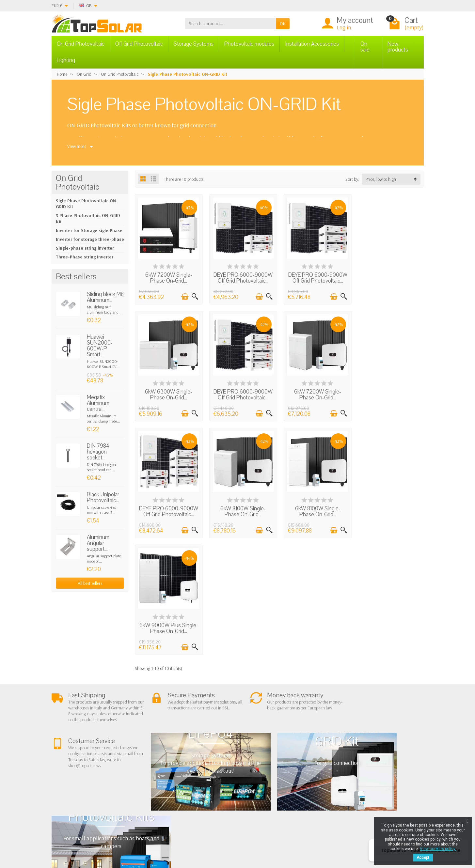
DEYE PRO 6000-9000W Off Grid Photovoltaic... (242, 280)
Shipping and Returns (163, 771)
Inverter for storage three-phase (90, 239)
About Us (152, 754)
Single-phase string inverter (85, 248)
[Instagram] (164, 837)
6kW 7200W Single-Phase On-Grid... (168, 277)
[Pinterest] (149, 837)
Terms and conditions (164, 763)
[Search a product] (230, 23)
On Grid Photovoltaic (81, 44)
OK (283, 23)
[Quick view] (194, 296)
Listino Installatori (160, 787)
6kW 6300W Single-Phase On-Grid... (390, 277)
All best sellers (90, 583)
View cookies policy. (438, 849)
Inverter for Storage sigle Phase (89, 230)
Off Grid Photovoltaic (139, 44)
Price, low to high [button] (381, 179)
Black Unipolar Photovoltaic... (103, 497)
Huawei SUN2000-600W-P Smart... (100, 346)
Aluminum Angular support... (98, 543)
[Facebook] (119, 837)
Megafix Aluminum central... (98, 403)
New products (398, 47)
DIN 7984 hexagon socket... (98, 452)
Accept (423, 858)
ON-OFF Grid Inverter (234, 779)
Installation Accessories (312, 44)
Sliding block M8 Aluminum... (105, 297)
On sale (365, 47)
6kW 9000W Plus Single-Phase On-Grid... (242, 510)
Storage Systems (194, 44)
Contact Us (294, 777)
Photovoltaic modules (249, 44)
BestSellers (294, 768)
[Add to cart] (184, 296)
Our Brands (295, 793)
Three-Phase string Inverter (85, 257)
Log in (344, 27)
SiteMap (292, 785)
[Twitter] (134, 837)
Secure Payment (158, 779)
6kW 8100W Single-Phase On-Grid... (390, 393)
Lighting (66, 60)
